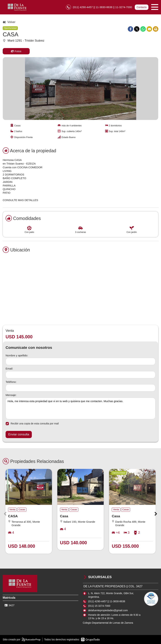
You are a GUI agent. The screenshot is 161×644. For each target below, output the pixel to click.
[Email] (80, 375)
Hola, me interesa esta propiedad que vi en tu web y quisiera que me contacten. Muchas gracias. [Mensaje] (80, 408)
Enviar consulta (19, 434)
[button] (156, 514)
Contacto (142, 7)
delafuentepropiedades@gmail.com (108, 610)
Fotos (16, 51)
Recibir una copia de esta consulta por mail (32, 424)
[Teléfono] (80, 388)
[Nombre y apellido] (80, 361)
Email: (9, 369)
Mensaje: (11, 395)
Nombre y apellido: (17, 355)
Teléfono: (11, 382)
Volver (9, 22)
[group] (80, 89)
